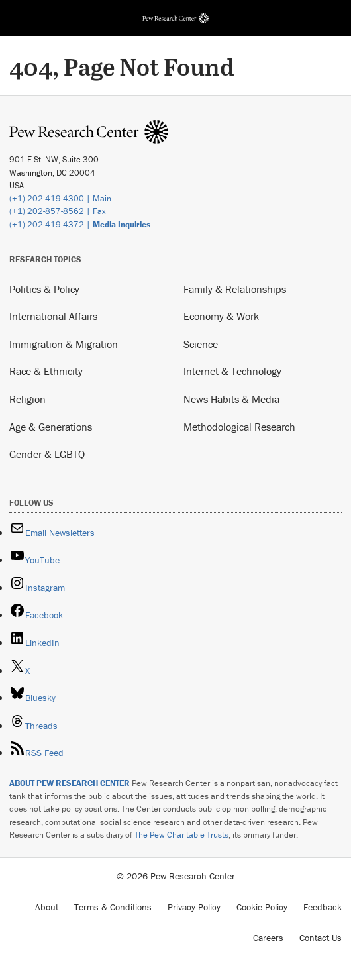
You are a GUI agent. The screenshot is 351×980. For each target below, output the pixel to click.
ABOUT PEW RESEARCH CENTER (70, 783)
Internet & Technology (232, 371)
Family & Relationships (235, 289)
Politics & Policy (44, 289)
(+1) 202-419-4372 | (80, 224)
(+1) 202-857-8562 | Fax (58, 211)
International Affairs (53, 316)
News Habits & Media (231, 399)
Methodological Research (239, 427)
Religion (27, 399)
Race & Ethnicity (46, 371)
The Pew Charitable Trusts (181, 835)
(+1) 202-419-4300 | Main (60, 198)
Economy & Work (221, 316)
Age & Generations (51, 427)
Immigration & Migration (64, 344)
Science (201, 344)
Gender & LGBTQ (47, 454)
